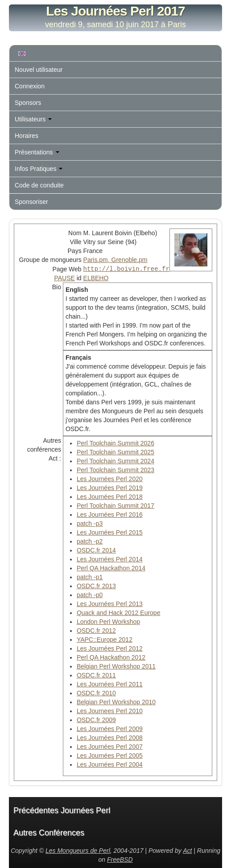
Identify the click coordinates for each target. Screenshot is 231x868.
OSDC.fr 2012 (96, 630)
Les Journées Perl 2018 (110, 496)
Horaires (27, 136)
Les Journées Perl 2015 (110, 532)
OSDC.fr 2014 (96, 550)
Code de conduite (39, 185)
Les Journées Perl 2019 (110, 487)
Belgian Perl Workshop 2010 (116, 702)
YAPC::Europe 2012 (105, 639)
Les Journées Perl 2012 (110, 648)
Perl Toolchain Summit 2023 (115, 469)
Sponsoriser (31, 202)
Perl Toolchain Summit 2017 (115, 505)
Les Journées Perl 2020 (110, 478)
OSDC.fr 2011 (96, 675)
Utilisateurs (33, 119)
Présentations (37, 152)
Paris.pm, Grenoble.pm (115, 260)
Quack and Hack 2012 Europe (119, 612)
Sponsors (28, 103)
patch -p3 (90, 523)
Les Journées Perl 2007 (110, 746)
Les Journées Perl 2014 (110, 559)
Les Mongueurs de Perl (78, 850)
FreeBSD (120, 859)
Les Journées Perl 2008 (110, 737)
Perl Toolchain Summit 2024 (115, 461)
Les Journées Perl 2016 (110, 514)
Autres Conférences (49, 832)
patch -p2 (90, 541)
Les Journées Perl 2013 (110, 603)
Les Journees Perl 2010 (110, 710)
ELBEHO (96, 278)
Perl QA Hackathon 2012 (111, 657)
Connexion (30, 86)
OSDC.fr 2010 (96, 693)
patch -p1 (90, 577)
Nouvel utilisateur (39, 70)
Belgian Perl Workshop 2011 (116, 666)
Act (187, 850)
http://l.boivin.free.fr (126, 268)
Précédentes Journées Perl (62, 810)
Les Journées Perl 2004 (110, 764)
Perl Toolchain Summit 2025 (115, 452)
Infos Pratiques (39, 169)
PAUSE (64, 278)
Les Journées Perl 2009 (110, 728)
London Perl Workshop (108, 621)
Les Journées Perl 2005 (110, 755)
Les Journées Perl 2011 (110, 684)
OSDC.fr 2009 (96, 719)
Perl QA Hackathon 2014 (111, 568)
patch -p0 (90, 594)
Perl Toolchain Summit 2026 (115, 443)
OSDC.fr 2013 (96, 586)
